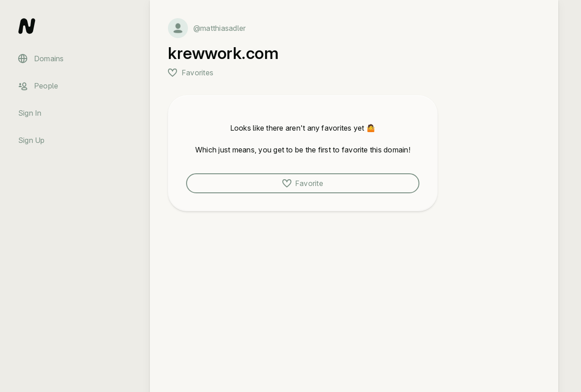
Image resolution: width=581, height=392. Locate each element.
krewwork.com (223, 53)
